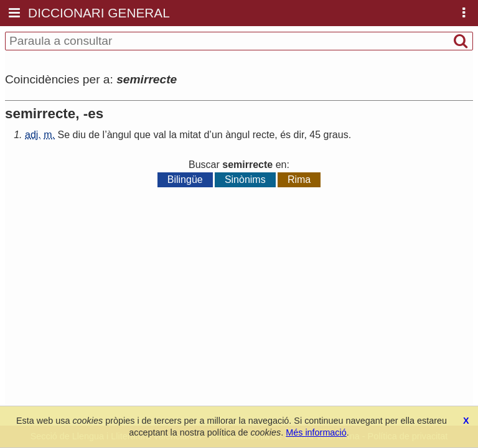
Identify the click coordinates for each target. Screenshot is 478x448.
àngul (119, 135)
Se (63, 135)
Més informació (316, 432)
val (159, 135)
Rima (299, 180)
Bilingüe (185, 180)
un (217, 135)
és (285, 135)
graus (336, 135)
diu (79, 135)
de (94, 135)
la (172, 135)
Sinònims (245, 180)
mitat (190, 135)
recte (264, 135)
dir (299, 135)
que (142, 135)
